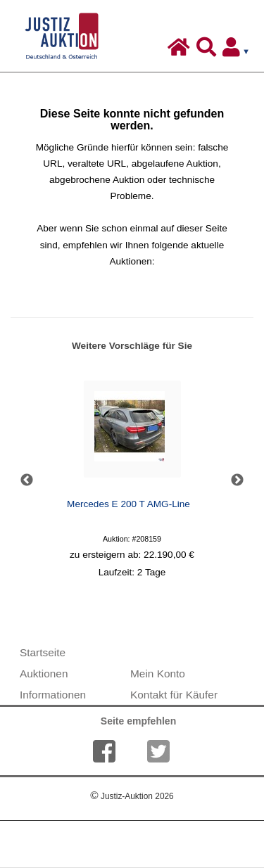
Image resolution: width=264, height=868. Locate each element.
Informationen (53, 695)
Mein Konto (158, 674)
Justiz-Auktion (132, 796)
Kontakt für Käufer (174, 695)
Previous (27, 480)
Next (237, 480)
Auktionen (44, 674)
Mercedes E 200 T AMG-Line (128, 504)
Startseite (43, 652)
